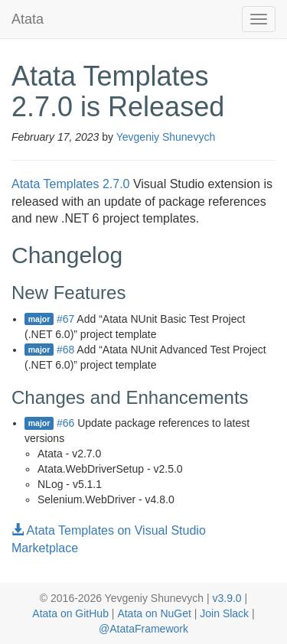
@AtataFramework (143, 629)
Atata (28, 19)
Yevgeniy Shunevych (166, 137)
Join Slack (224, 613)
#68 (65, 350)
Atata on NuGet (154, 613)
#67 (65, 319)
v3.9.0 (227, 598)
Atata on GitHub (70, 613)
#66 (65, 423)
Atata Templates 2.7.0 (70, 184)
